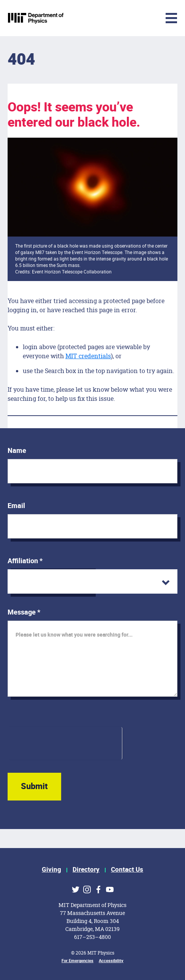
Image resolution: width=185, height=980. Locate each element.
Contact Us (127, 870)
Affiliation (25, 561)
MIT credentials (88, 356)
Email (16, 506)
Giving (51, 870)
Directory (86, 870)
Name (17, 451)
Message (24, 612)
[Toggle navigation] (115, 18)
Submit (34, 786)
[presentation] (65, 742)
